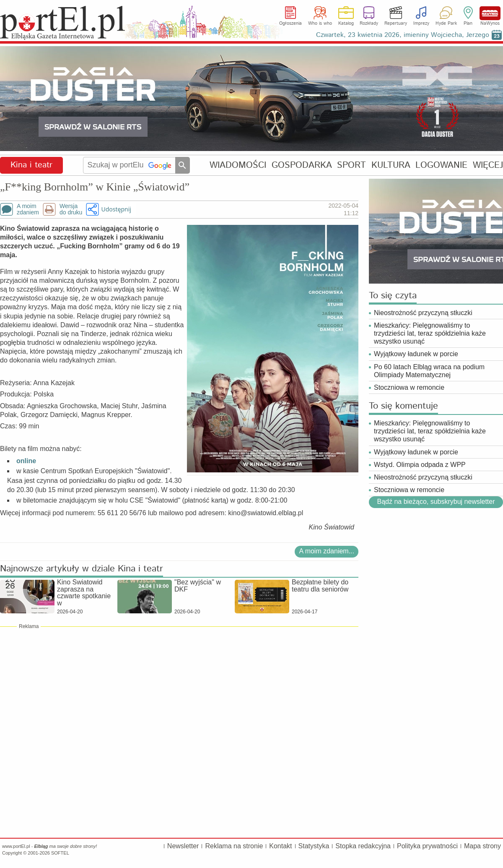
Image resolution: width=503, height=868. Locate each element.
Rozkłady (369, 23)
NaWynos (490, 13)
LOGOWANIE (441, 165)
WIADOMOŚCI (238, 165)
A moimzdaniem (28, 209)
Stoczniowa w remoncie (409, 387)
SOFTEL (60, 853)
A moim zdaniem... (327, 551)
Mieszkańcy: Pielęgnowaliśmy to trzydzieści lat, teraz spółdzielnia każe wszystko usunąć (430, 333)
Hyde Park (446, 23)
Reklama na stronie (234, 846)
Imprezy (421, 23)
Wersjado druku (71, 209)
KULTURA (391, 165)
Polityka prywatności (427, 846)
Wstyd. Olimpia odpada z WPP (420, 465)
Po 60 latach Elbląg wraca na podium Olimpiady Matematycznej (429, 371)
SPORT (351, 165)
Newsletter (183, 846)
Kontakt (280, 846)
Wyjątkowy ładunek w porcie (416, 354)
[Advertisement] (179, 691)
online (26, 461)
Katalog (346, 23)
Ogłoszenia (290, 23)
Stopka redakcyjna (363, 846)
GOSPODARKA (302, 165)
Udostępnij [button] (116, 209)
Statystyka (314, 846)
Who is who (320, 23)
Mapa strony (482, 846)
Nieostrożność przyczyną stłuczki (423, 313)
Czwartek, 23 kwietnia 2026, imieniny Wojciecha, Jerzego (403, 35)
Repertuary (396, 23)
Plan (468, 23)
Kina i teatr (31, 165)
